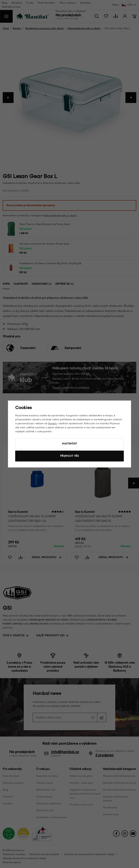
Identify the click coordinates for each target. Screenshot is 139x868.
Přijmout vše (69, 456)
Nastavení (69, 444)
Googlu (52, 423)
